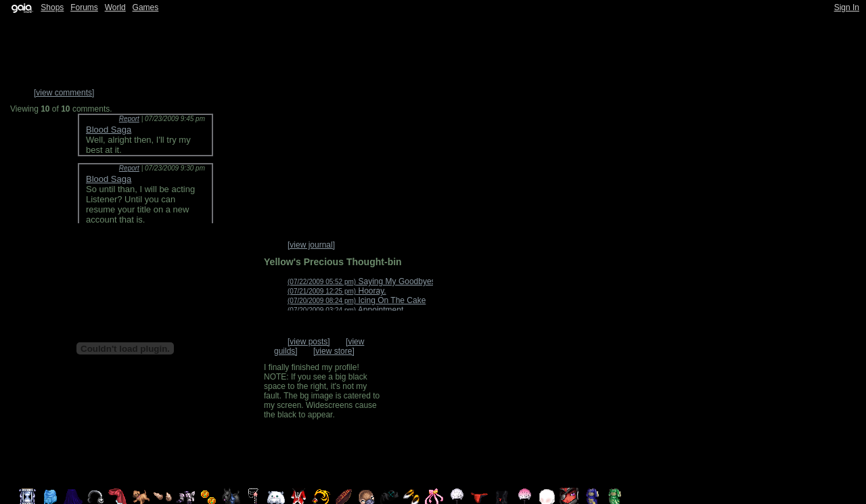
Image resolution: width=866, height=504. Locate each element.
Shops (52, 7)
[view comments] (64, 93)
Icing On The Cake (357, 300)
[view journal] (311, 245)
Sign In (847, 7)
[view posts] (309, 342)
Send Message (420, 403)
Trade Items (420, 451)
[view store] (334, 351)
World (115, 7)
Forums (84, 7)
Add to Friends (422, 356)
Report (129, 119)
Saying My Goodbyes (362, 281)
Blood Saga (109, 130)
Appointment (345, 310)
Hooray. (337, 291)
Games (146, 7)
